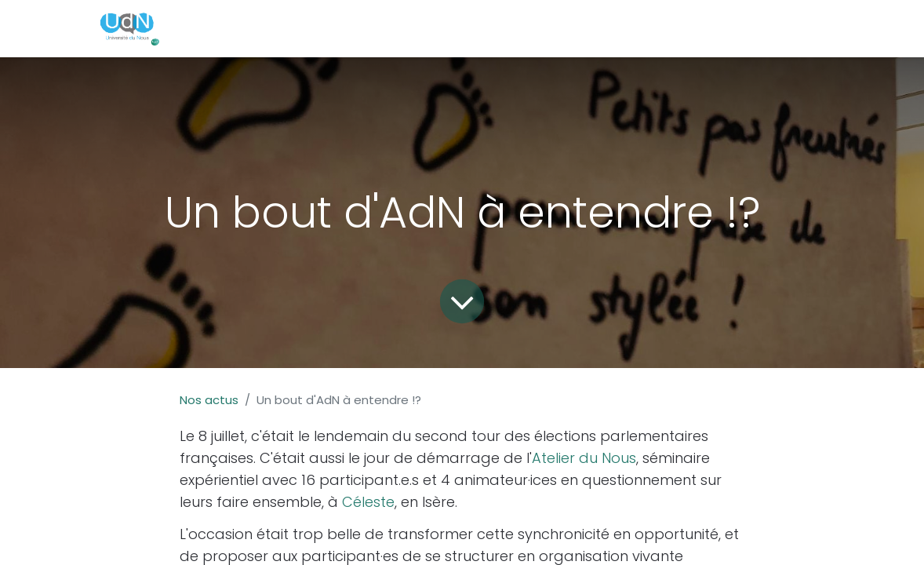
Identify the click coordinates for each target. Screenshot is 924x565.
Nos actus (209, 400)
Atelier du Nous (584, 458)
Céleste (368, 502)
